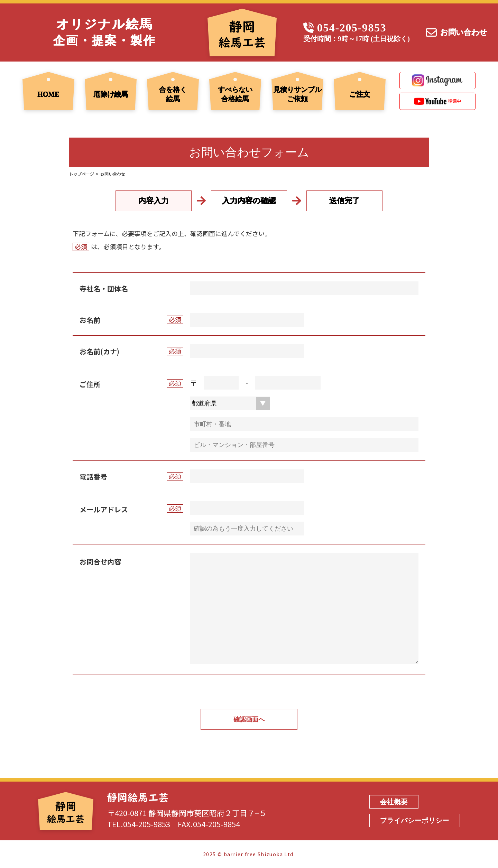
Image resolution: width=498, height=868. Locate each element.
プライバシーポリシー (415, 820)
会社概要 (394, 802)
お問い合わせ (456, 32)
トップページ (82, 174)
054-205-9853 (352, 28)
